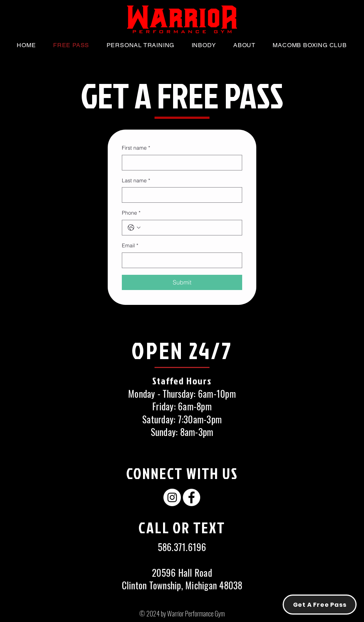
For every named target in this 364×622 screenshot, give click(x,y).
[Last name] (180, 195)
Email (130, 246)
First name (136, 148)
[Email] (180, 260)
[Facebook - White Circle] (191, 497)
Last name (136, 181)
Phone (131, 213)
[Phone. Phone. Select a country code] (134, 228)
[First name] (180, 163)
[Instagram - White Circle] (172, 497)
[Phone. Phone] (189, 228)
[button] (244, 45)
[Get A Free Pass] (320, 605)
